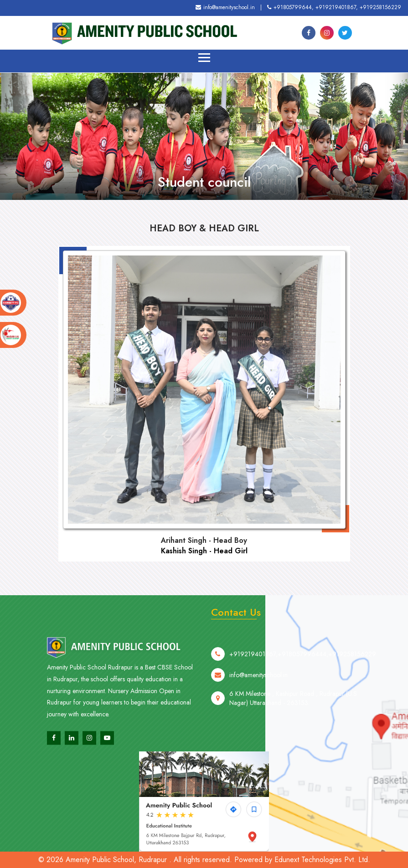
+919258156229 (380, 7)
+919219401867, (337, 7)
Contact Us (236, 612)
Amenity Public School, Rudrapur (116, 860)
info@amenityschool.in (225, 7)
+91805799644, (290, 7)
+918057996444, (303, 669)
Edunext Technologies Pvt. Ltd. (322, 860)
